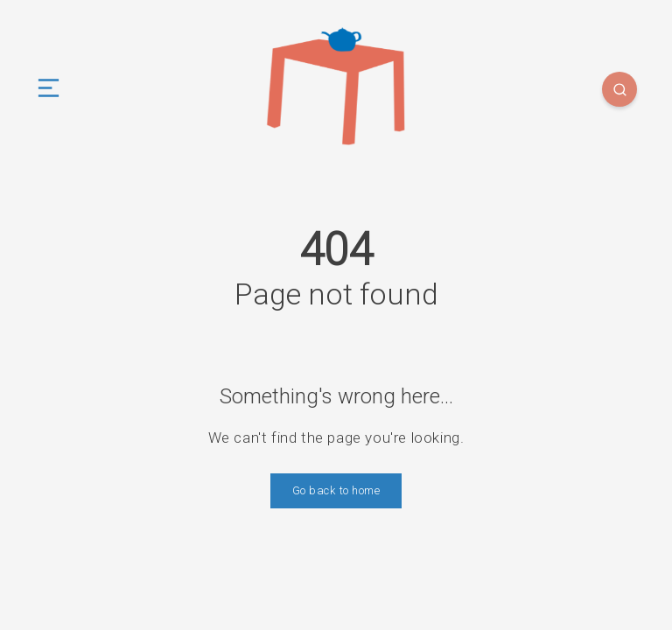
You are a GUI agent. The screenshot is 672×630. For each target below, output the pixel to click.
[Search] (619, 89)
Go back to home (336, 490)
